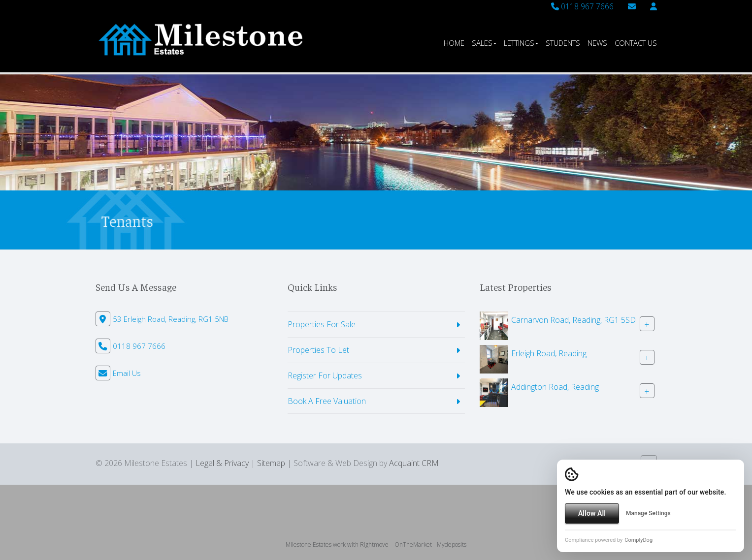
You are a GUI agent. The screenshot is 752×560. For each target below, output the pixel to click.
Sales (484, 43)
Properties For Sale (322, 324)
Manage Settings (648, 513)
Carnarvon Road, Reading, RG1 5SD (573, 320)
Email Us (127, 373)
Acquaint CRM (414, 463)
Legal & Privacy (222, 463)
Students (563, 43)
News (597, 43)
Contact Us (636, 43)
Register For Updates (325, 375)
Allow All (592, 513)
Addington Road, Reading (555, 387)
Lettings (521, 43)
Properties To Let (318, 350)
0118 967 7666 (582, 6)
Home (454, 43)
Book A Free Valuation (327, 401)
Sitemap (271, 463)
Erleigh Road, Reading (549, 353)
